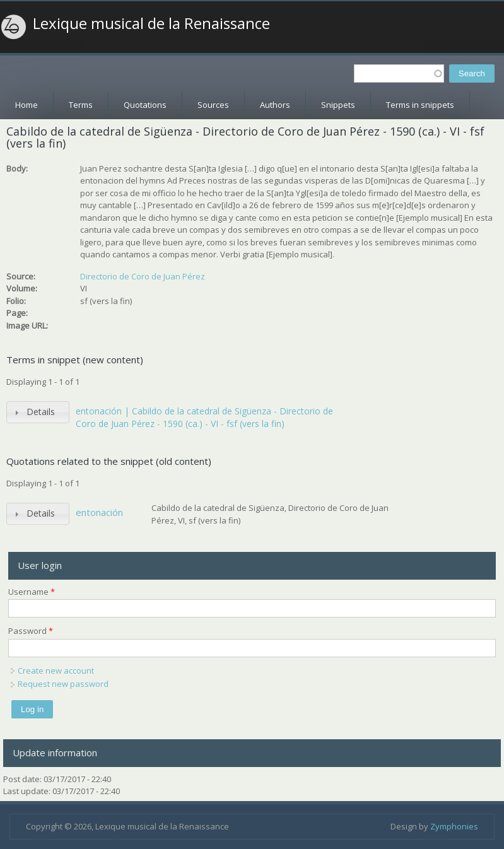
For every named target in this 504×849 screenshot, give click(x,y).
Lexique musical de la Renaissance (151, 23)
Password (31, 631)
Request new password (63, 684)
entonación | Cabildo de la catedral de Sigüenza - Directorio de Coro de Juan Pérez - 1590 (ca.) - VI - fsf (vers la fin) (204, 417)
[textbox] (399, 73)
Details (41, 412)
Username (32, 592)
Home (26, 105)
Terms (81, 105)
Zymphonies (454, 826)
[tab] (38, 412)
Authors (275, 105)
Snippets (338, 105)
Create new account (56, 670)
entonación (99, 512)
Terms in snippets (420, 105)
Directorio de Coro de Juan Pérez (143, 276)
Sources (213, 105)
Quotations (145, 105)
